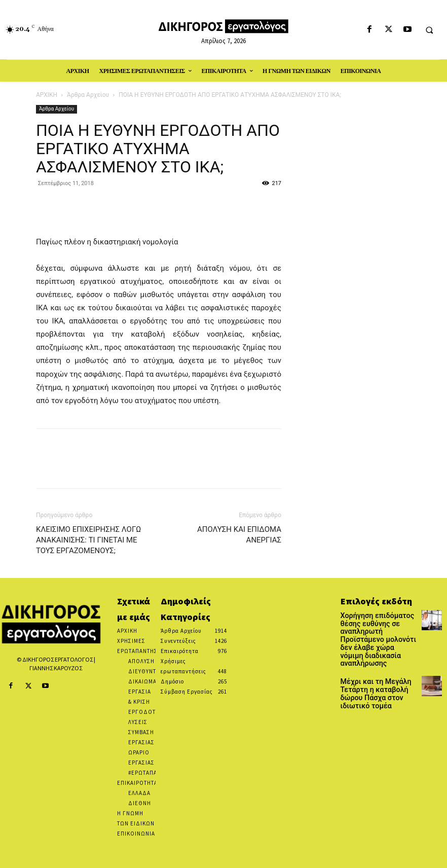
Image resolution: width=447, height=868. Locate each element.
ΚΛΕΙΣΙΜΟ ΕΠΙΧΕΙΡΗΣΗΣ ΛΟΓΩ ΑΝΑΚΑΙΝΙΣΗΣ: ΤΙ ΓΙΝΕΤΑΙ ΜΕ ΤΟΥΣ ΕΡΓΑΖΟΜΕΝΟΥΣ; (88, 540)
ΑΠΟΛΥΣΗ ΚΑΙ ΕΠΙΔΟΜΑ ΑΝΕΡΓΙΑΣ (239, 535)
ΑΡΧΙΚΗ (47, 95)
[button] (429, 30)
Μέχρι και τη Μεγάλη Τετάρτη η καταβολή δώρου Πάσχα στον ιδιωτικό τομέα (370, 676)
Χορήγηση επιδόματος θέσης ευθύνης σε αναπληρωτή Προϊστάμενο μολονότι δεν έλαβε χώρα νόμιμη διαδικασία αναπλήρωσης (377, 632)
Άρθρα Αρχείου (88, 95)
